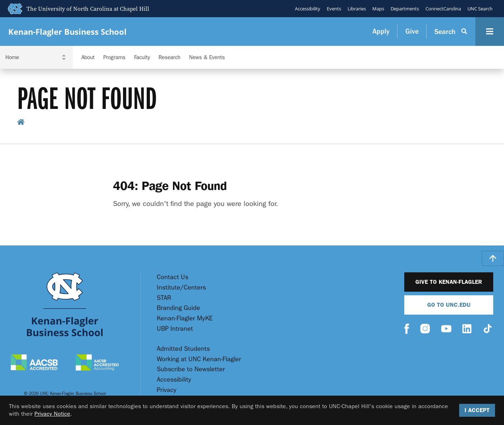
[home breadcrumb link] (21, 123)
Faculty (142, 58)
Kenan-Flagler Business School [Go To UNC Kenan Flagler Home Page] (67, 32)
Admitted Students (183, 349)
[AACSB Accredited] (34, 363)
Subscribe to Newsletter (191, 369)
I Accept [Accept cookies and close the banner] (477, 410)
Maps (378, 9)
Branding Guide (178, 308)
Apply (381, 31)
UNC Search (480, 9)
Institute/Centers (181, 288)
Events (334, 9)
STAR (164, 298)
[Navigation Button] (490, 32)
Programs (114, 58)
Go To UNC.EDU (449, 305)
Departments (405, 9)
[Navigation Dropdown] (36, 57)
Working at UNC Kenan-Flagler (199, 359)
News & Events (207, 58)
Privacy (167, 390)
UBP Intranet (175, 329)
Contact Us (173, 277)
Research (169, 58)
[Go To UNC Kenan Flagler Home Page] (65, 304)
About (88, 58)
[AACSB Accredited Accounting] (97, 363)
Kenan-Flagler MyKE (185, 318)
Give (412, 31)
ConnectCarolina (443, 9)
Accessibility (308, 9)
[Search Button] (451, 32)
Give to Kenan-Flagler (449, 282)
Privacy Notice (52, 414)
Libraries (357, 9)
